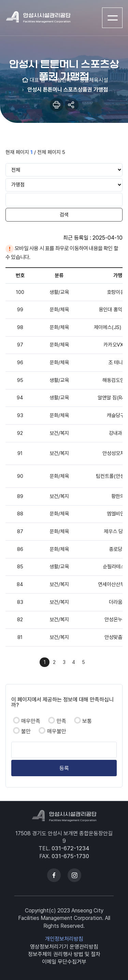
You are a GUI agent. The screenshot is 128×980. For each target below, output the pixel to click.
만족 (61, 721)
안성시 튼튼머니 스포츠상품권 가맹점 (67, 90)
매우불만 (57, 731)
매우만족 (31, 721)
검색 (64, 215)
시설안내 (62, 80)
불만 (26, 731)
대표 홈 (38, 80)
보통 (87, 721)
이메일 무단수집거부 (64, 962)
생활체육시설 (93, 80)
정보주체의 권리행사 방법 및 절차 (64, 954)
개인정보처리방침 (64, 939)
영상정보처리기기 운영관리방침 (64, 947)
